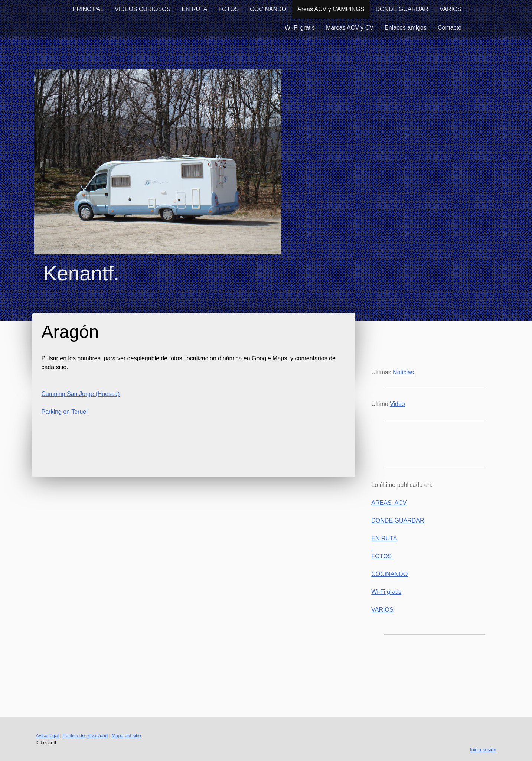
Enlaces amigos (406, 28)
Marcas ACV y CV (350, 28)
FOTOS (229, 9)
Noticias (403, 372)
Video (397, 404)
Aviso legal (48, 736)
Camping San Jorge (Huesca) (81, 394)
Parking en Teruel (65, 412)
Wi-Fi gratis (300, 28)
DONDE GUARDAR (402, 9)
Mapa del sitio (126, 736)
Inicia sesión (483, 750)
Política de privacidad (85, 736)
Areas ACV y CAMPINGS (331, 9)
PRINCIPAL (88, 9)
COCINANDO (268, 9)
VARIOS (451, 9)
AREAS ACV (389, 503)
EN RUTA (194, 9)
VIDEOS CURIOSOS (143, 9)
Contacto (450, 28)
